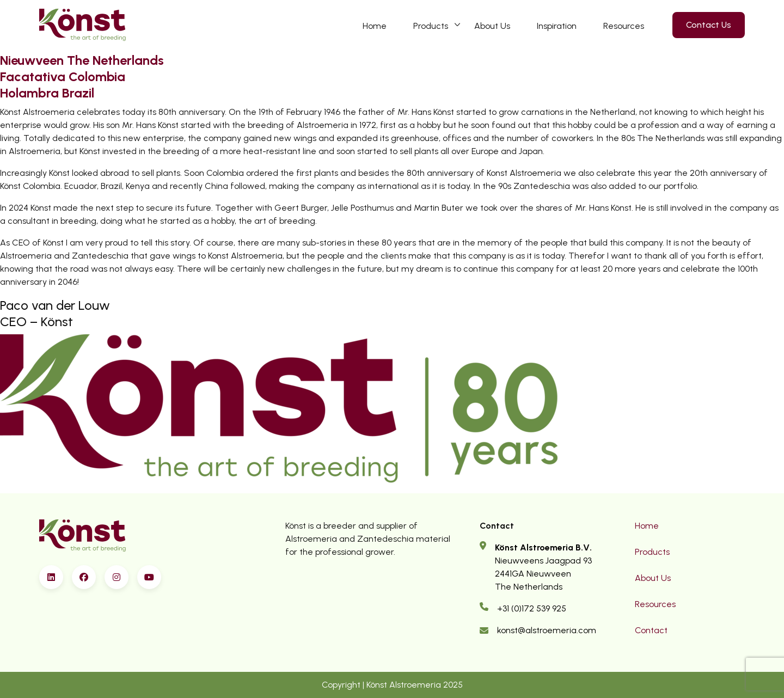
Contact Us (709, 25)
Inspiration (557, 26)
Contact (651, 630)
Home (375, 26)
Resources (624, 26)
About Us (492, 26)
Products (431, 26)
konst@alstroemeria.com (547, 630)
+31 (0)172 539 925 (532, 608)
